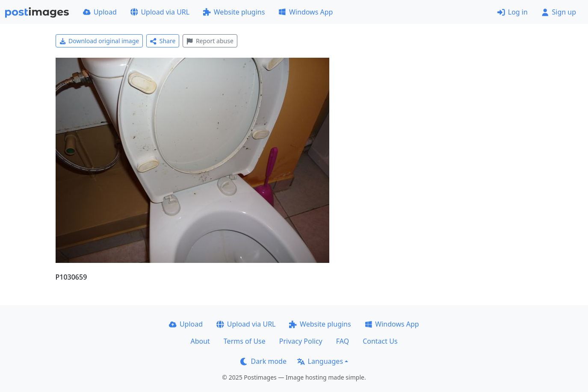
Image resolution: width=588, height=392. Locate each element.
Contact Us (380, 341)
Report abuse (210, 41)
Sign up (559, 12)
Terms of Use (245, 341)
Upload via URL (160, 12)
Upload (100, 12)
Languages (320, 361)
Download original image (99, 41)
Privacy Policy (301, 341)
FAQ (343, 341)
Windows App (306, 12)
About (200, 341)
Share (163, 41)
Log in (513, 12)
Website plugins (234, 12)
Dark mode (263, 361)
